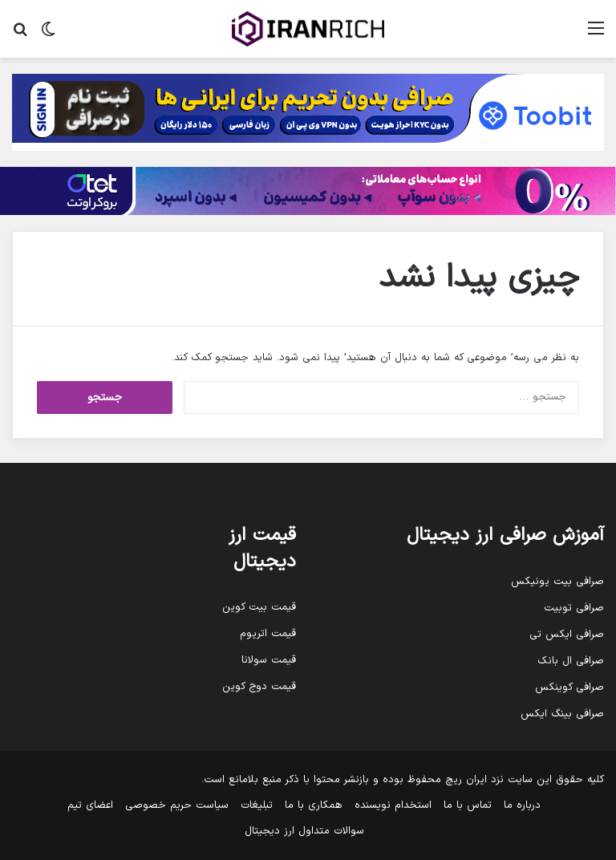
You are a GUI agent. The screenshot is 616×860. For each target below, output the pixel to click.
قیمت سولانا (269, 660)
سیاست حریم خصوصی (177, 805)
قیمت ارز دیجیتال (262, 548)
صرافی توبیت (574, 608)
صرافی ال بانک (571, 661)
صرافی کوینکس (569, 688)
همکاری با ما (314, 805)
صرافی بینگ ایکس (562, 714)
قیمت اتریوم (268, 634)
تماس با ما (468, 805)
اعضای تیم (90, 805)
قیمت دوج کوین (259, 687)
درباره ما (522, 805)
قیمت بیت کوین (259, 607)
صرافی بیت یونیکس (557, 582)
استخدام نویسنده (393, 805)
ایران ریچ (466, 780)
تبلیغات (257, 805)
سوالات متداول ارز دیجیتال (304, 831)
